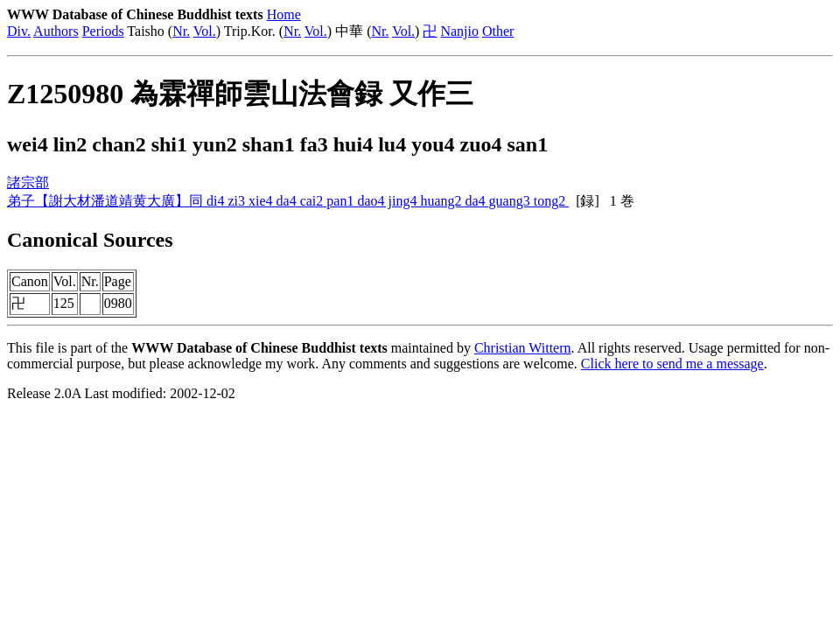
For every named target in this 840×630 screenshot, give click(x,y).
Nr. (181, 31)
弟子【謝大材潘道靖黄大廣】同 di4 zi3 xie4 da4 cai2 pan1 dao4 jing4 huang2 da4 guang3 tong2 (288, 201)
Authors (56, 31)
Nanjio (459, 31)
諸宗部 (28, 182)
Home (284, 14)
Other (498, 31)
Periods (103, 31)
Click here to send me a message (672, 364)
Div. (19, 31)
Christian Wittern (523, 348)
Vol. (205, 31)
